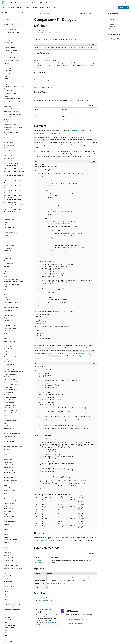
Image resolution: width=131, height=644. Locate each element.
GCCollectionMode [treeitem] (9, 217)
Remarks (111, 22)
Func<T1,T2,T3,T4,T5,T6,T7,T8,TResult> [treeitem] (14, 172)
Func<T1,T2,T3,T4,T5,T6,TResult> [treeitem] (13, 166)
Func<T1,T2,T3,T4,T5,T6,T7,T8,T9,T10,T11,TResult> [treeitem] (14, 187)
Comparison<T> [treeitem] (8, 24)
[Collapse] (22, 12)
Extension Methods (114, 24)
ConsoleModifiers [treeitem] (8, 42)
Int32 (36, 96)
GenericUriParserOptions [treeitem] (11, 232)
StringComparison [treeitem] (9, 511)
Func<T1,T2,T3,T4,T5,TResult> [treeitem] (12, 163)
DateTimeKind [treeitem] (8, 68)
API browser (47, 13)
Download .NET (123, 7)
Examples (112, 19)
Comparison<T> (75, 131)
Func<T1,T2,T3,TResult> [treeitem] (10, 158)
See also (111, 29)
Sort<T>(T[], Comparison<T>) (61, 538)
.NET (40, 13)
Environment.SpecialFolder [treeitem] (11, 112)
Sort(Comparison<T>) (41, 133)
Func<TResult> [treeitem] (8, 150)
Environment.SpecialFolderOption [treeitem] (13, 114)
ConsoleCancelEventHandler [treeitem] (11, 32)
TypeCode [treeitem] (6, 578)
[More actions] (95, 14)
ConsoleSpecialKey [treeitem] (9, 45)
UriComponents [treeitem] (8, 617)
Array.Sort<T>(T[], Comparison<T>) (81, 356)
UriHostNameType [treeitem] (9, 628)
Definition (112, 17)
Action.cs (42, 35)
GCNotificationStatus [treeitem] (10, 227)
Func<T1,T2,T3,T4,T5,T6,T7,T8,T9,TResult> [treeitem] (14, 177)
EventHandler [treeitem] (7, 122)
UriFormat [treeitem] (6, 622)
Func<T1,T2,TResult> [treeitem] (9, 155)
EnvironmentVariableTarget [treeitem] (11, 117)
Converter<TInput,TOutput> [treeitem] (12, 58)
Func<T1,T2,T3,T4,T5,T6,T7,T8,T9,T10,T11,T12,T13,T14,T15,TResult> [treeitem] (14, 206)
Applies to (112, 26)
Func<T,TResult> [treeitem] (8, 153)
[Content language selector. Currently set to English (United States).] (11, 641)
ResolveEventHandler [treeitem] (9, 472)
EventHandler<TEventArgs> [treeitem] (11, 124)
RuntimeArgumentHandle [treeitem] (11, 475)
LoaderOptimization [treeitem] (9, 341)
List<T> (38, 151)
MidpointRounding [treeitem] (9, 377)
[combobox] (14, 16)
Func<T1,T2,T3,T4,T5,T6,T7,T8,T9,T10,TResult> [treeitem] (14, 182)
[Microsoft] (3, 2)
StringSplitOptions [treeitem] (9, 516)
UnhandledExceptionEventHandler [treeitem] (13, 610)
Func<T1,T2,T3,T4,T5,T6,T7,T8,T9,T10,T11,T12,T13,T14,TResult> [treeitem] (14, 201)
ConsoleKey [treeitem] (7, 37)
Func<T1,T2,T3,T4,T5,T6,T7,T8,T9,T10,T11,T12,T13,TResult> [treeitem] (14, 196)
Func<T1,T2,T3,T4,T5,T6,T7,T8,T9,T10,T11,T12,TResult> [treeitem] (14, 191)
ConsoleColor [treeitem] (7, 35)
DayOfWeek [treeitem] (7, 73)
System (44, 30)
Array (88, 538)
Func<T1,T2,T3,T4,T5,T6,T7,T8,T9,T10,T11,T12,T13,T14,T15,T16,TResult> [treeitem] (14, 211)
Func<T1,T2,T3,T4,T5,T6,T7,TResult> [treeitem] (14, 168)
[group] (65, 447)
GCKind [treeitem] (6, 222)
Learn (36, 13)
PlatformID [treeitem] (7, 444)
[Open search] (122, 2)
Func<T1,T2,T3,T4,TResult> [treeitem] (11, 161)
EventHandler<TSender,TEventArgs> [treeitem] (14, 127)
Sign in (127, 2)
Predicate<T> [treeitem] (7, 449)
